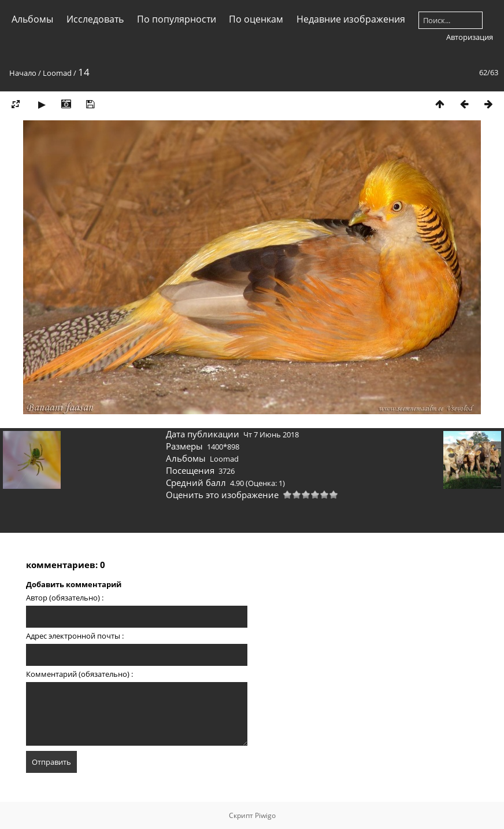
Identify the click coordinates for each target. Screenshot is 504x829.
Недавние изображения (351, 19)
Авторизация (470, 37)
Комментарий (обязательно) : (79, 674)
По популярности (177, 19)
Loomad (57, 73)
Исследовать (95, 19)
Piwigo (265, 815)
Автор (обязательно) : (65, 598)
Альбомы (32, 19)
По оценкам (256, 19)
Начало (23, 73)
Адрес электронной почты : (75, 636)
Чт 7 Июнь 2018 (271, 434)
